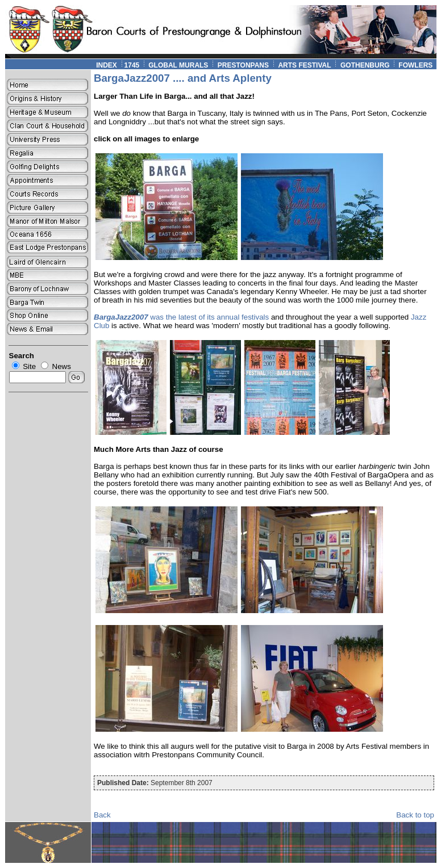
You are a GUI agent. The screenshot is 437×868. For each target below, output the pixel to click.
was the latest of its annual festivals (181, 317)
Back (102, 815)
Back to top (415, 815)
